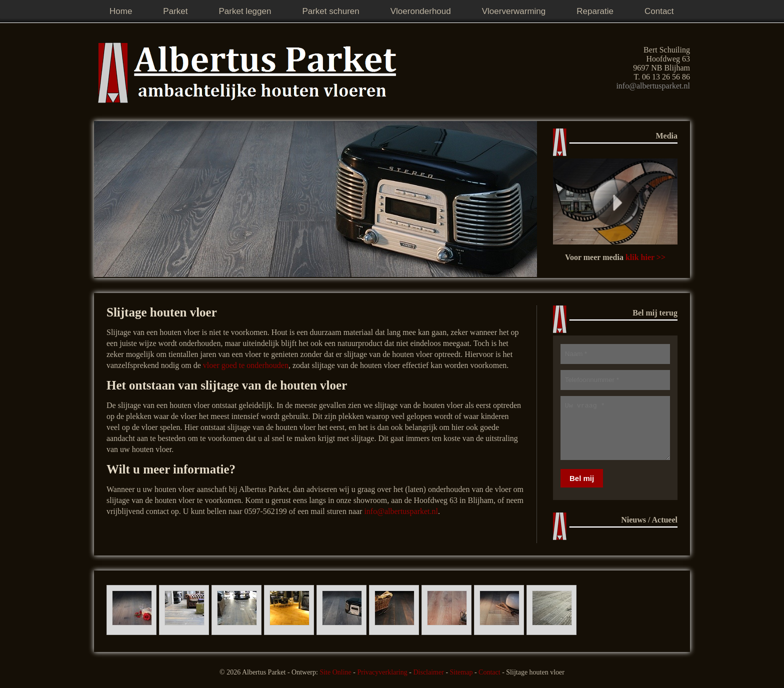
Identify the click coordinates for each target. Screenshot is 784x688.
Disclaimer (428, 672)
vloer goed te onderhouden (246, 365)
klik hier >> (645, 257)
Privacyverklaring (382, 672)
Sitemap (461, 672)
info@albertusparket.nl (653, 86)
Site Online (335, 672)
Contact (489, 672)
